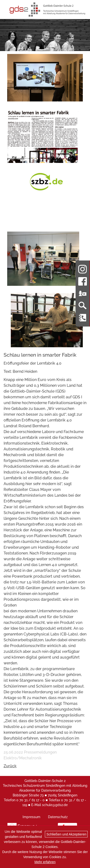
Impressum (31, 817)
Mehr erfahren (45, 862)
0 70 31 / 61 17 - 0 (30, 800)
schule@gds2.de (55, 805)
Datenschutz (58, 817)
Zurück (10, 766)
